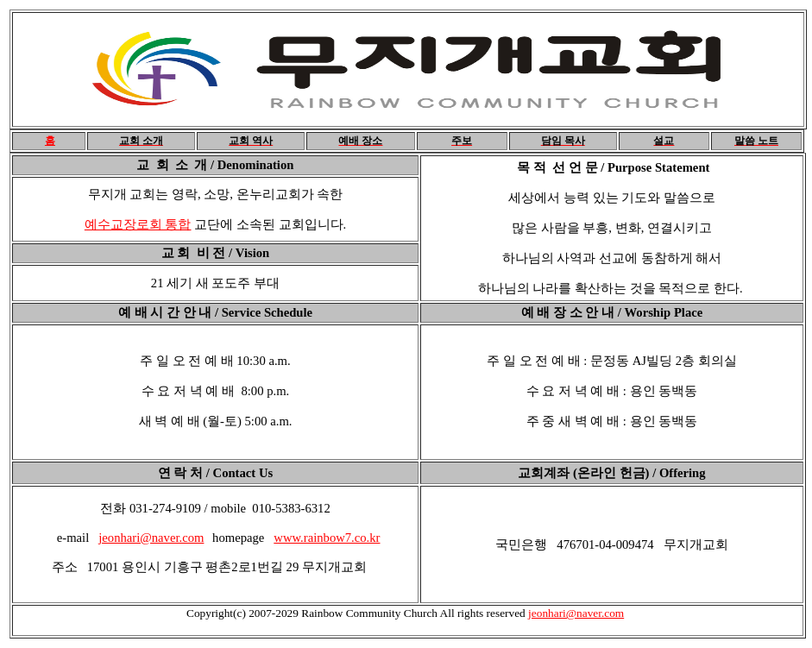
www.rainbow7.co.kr (327, 538)
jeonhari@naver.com (151, 538)
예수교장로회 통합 (138, 224)
